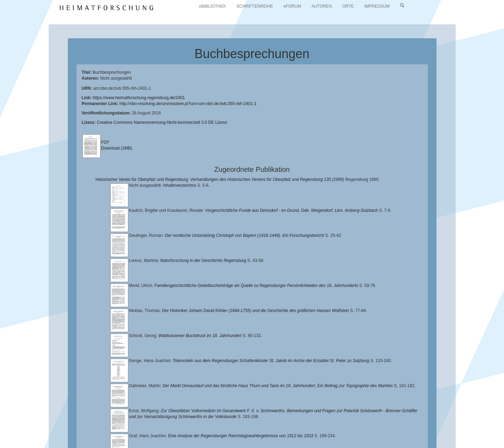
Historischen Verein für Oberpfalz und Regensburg (420, 427)
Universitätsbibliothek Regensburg (199, 427)
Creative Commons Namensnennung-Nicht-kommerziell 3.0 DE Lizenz (162, 122)
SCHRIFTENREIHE (255, 6)
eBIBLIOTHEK (212, 6)
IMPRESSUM (377, 6)
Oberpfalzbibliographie (395, 433)
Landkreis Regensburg (74, 433)
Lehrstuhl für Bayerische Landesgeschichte (282, 427)
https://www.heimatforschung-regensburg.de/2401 (139, 98)
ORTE (348, 6)
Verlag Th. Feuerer (245, 433)
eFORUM (292, 6)
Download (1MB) (117, 148)
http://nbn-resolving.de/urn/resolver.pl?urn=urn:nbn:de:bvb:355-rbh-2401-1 (188, 104)
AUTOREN (322, 6)
